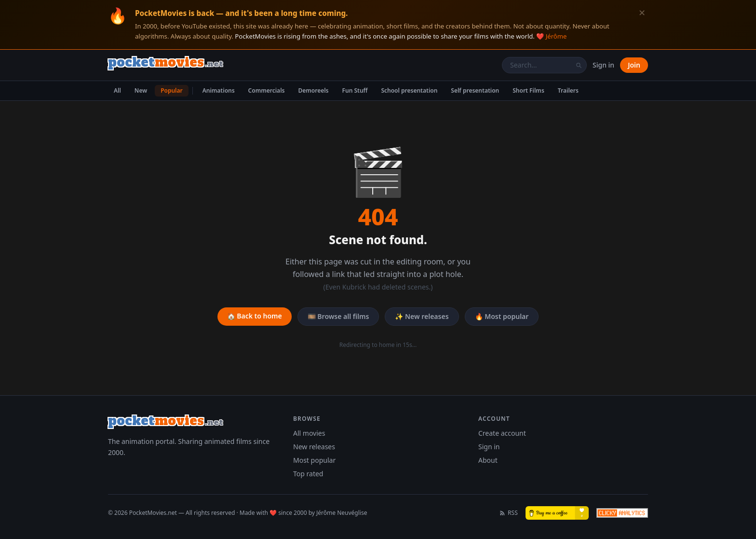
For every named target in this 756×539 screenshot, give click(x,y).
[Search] (579, 65)
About (488, 460)
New (141, 90)
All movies (309, 433)
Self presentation (475, 90)
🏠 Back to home (255, 316)
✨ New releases (422, 316)
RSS (508, 513)
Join (634, 65)
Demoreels (313, 90)
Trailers (568, 90)
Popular (172, 90)
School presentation (409, 90)
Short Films (528, 90)
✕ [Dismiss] (642, 13)
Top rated (308, 474)
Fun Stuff (355, 90)
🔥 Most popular (502, 316)
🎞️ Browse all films (338, 316)
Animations (219, 90)
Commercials (267, 90)
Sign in (603, 65)
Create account (502, 433)
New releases (314, 447)
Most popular (314, 460)
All (117, 90)
